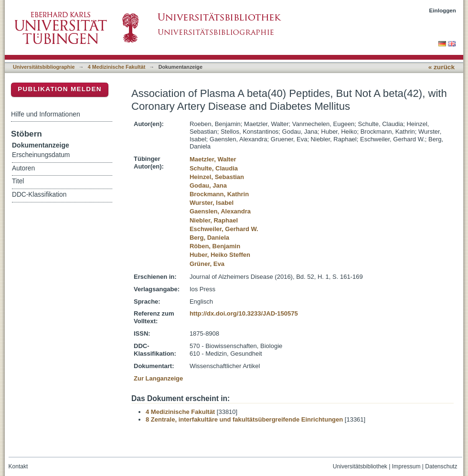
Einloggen (443, 10)
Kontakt (18, 466)
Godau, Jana (208, 185)
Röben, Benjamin (215, 246)
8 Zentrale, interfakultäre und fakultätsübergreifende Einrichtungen (244, 419)
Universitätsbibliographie (44, 67)
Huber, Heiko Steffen (220, 255)
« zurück (441, 67)
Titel (18, 181)
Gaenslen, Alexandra (220, 211)
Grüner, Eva (207, 264)
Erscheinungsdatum (41, 155)
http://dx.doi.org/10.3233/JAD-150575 (244, 313)
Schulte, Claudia (214, 168)
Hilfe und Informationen (46, 114)
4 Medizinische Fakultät (117, 67)
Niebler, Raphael (214, 220)
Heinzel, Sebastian (217, 177)
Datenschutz (441, 466)
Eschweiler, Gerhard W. (224, 229)
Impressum (406, 466)
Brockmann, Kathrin (219, 194)
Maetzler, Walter (213, 159)
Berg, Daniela (209, 238)
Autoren (23, 168)
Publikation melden (60, 89)
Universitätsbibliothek (360, 466)
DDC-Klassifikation (39, 195)
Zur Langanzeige (158, 378)
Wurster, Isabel (212, 203)
